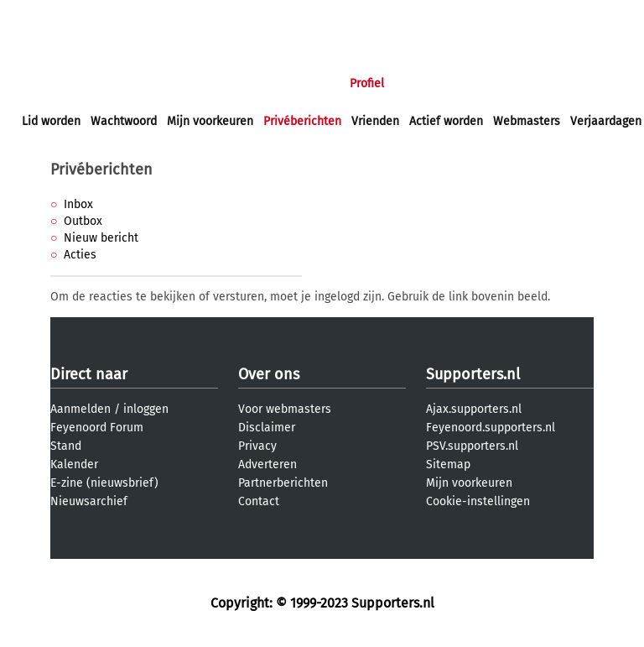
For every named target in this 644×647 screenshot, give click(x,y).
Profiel (367, 83)
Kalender (74, 464)
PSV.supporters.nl (472, 446)
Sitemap (448, 464)
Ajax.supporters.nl (474, 409)
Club (316, 83)
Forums (185, 83)
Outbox (83, 221)
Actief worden (446, 121)
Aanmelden (80, 409)
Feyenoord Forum (97, 428)
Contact (259, 501)
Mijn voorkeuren (210, 121)
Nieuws (124, 83)
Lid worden (51, 121)
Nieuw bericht (101, 238)
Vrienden (375, 121)
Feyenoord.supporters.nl (491, 428)
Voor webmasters (285, 409)
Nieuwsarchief (89, 501)
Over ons (269, 374)
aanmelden (111, 16)
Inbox (78, 204)
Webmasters (527, 121)
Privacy (257, 446)
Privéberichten (302, 121)
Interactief (254, 83)
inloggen (46, 16)
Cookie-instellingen (478, 501)
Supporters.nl (473, 374)
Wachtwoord (124, 121)
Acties (80, 255)
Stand (66, 446)
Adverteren (267, 464)
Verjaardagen (606, 121)
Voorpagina (52, 83)
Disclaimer (267, 428)
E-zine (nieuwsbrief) (104, 483)
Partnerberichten (283, 483)
